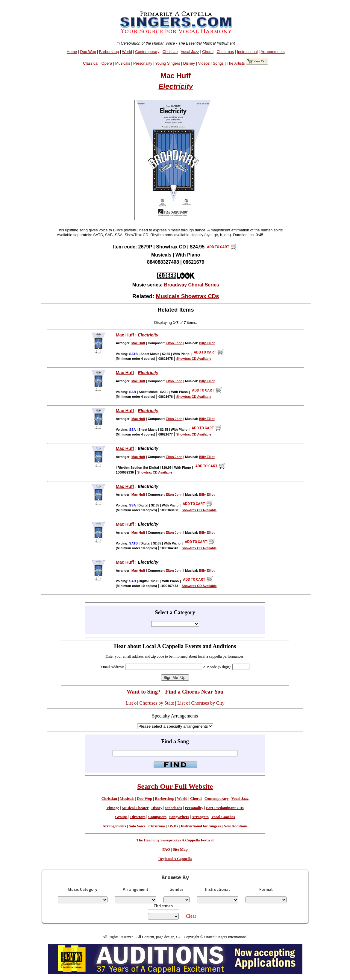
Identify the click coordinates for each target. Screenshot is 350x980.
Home (72, 52)
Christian (170, 52)
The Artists (236, 63)
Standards (174, 808)
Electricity (176, 86)
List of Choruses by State (150, 703)
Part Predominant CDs (225, 808)
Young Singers (168, 63)
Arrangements (272, 52)
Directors (138, 817)
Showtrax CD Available (194, 359)
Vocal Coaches (223, 817)
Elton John (174, 343)
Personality (143, 63)
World (127, 52)
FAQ (166, 849)
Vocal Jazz (190, 52)
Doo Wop (88, 52)
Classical (91, 63)
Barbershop (109, 52)
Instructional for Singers (201, 826)
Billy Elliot (207, 343)
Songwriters (179, 817)
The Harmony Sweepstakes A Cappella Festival (175, 840)
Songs (218, 63)
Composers (157, 817)
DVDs (173, 826)
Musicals (123, 63)
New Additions (236, 826)
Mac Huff (176, 76)
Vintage (113, 808)
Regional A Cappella (175, 859)
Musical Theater (135, 808)
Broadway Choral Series (192, 285)
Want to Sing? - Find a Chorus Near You (175, 692)
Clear (191, 916)
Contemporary (147, 52)
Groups (121, 817)
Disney (189, 63)
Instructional (247, 52)
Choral (208, 52)
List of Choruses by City (201, 703)
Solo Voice (137, 826)
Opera (107, 63)
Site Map (180, 849)
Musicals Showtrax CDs (188, 296)
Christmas (225, 52)
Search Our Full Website (175, 786)
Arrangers (200, 817)
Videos (204, 63)
